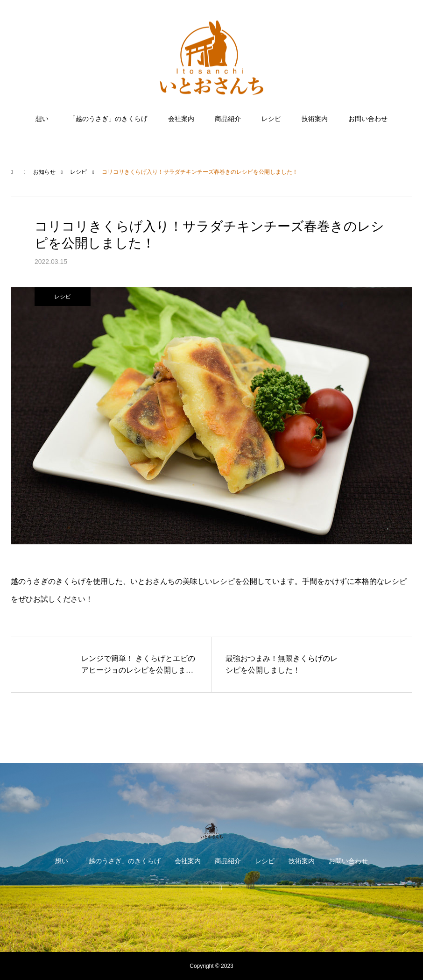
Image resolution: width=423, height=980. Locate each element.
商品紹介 (228, 119)
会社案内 (181, 119)
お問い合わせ (368, 119)
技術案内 (315, 119)
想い (42, 119)
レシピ (271, 119)
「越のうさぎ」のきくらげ (108, 119)
